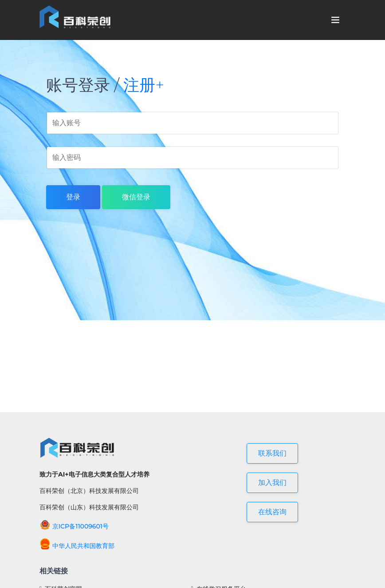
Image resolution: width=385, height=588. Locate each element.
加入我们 (272, 483)
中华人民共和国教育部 (77, 546)
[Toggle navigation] (335, 20)
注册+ (144, 85)
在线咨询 (272, 512)
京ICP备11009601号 (74, 526)
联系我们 (272, 453)
